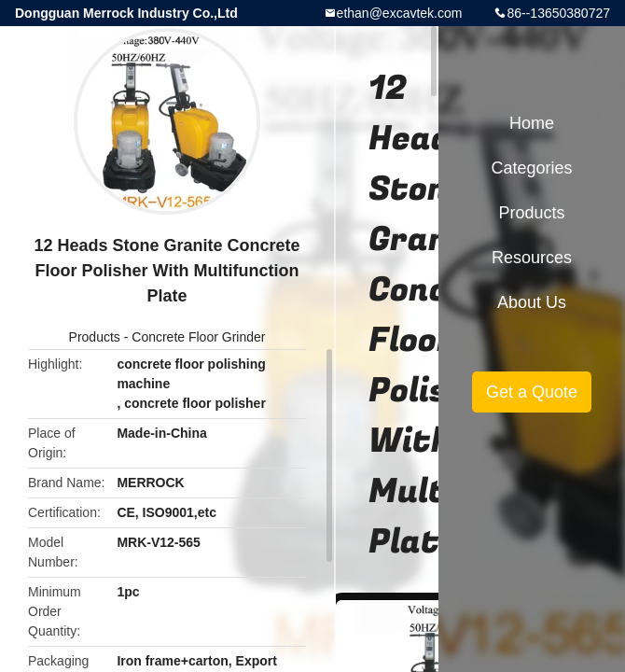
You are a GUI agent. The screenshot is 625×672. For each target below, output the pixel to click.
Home (532, 123)
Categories (531, 168)
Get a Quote (532, 392)
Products (95, 337)
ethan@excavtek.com (400, 13)
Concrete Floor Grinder (198, 337)
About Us (532, 302)
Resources (532, 258)
